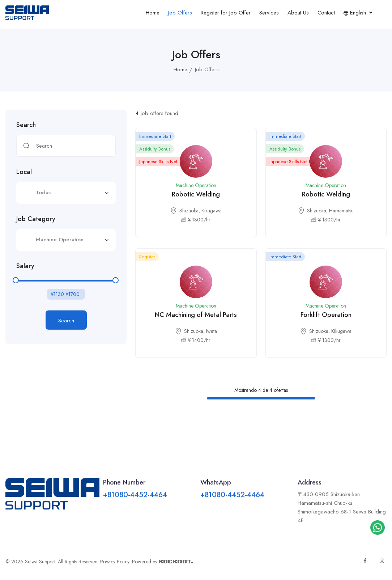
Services (269, 13)
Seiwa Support (40, 562)
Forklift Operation (326, 315)
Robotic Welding (196, 194)
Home (153, 13)
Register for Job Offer (226, 13)
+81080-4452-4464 (135, 502)
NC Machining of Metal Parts (196, 315)
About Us (298, 13)
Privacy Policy (115, 562)
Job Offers (180, 13)
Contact (326, 13)
